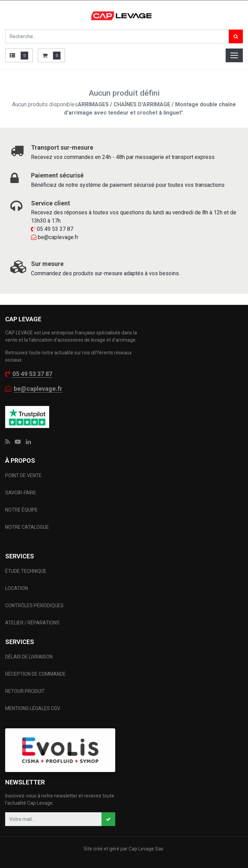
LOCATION (17, 588)
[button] (108, 819)
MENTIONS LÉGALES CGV (33, 708)
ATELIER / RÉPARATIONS (32, 623)
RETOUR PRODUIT (25, 691)
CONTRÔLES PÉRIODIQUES (34, 606)
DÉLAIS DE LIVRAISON (29, 657)
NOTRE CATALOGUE (27, 527)
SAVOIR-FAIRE (21, 493)
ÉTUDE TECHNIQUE (26, 571)
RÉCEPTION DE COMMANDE (35, 674)
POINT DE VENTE (23, 475)
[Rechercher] (236, 36)
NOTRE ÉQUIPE (21, 510)
